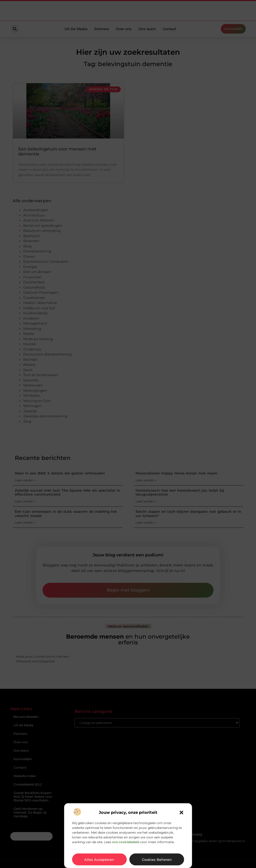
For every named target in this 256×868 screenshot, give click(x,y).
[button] (181, 812)
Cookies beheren (157, 860)
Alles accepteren (99, 860)
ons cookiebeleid (125, 842)
